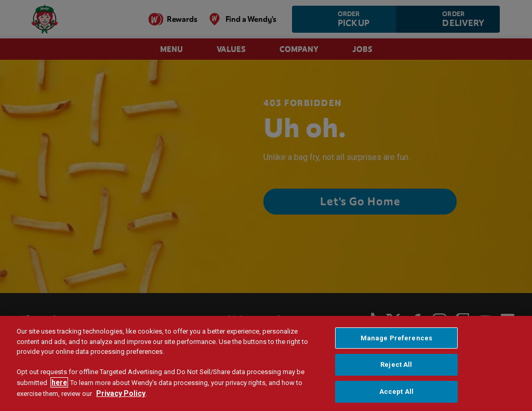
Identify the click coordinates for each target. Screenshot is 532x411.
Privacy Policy (121, 395)
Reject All (396, 367)
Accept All (396, 394)
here (59, 385)
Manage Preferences (396, 340)
